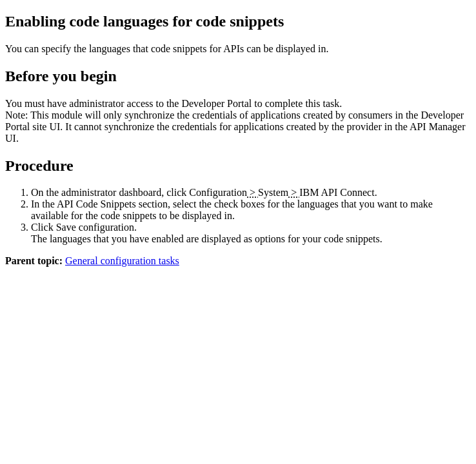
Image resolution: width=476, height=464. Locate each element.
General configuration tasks (122, 261)
